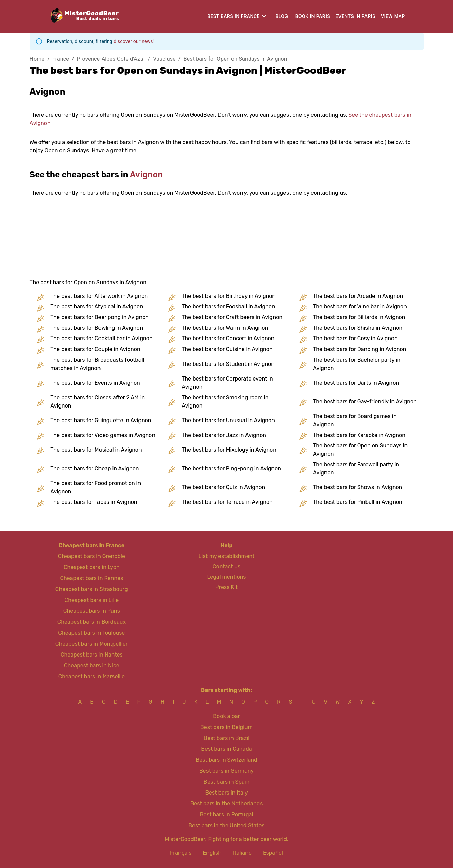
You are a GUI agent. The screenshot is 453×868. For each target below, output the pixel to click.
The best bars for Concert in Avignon (228, 338)
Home (37, 59)
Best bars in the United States (226, 825)
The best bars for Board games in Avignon (355, 420)
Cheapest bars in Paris (92, 611)
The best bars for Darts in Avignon (356, 383)
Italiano (242, 853)
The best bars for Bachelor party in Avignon (357, 364)
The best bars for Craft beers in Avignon (232, 317)
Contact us (227, 567)
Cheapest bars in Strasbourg (92, 589)
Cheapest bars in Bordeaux (92, 622)
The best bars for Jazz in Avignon (224, 435)
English (212, 853)
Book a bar (226, 716)
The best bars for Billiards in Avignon (359, 317)
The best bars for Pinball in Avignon (357, 502)
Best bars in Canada (226, 749)
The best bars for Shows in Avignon (357, 487)
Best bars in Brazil (227, 738)
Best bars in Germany (227, 771)
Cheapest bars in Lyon (92, 567)
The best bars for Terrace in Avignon (227, 502)
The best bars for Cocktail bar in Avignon (101, 338)
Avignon (146, 175)
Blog (282, 16)
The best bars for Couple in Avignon (95, 349)
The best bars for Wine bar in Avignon (360, 307)
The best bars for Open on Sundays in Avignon (360, 450)
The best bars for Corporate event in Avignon (227, 383)
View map (393, 16)
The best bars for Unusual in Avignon (228, 420)
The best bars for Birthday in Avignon (229, 296)
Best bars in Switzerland (227, 760)
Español (273, 853)
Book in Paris (313, 16)
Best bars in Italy (226, 793)
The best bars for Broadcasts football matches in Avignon (97, 364)
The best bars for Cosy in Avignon (355, 338)
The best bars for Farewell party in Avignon (356, 469)
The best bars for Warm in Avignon (225, 328)
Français (181, 853)
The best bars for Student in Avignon (228, 364)
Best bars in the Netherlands (227, 804)
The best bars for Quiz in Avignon (223, 487)
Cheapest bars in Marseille (92, 677)
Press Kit (227, 587)
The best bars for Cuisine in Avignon (227, 349)
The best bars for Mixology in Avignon (229, 450)
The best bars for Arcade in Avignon (358, 296)
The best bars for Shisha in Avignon (358, 328)
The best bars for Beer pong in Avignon (99, 317)
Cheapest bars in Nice (92, 666)
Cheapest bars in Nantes (92, 655)
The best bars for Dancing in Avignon (359, 349)
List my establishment (227, 556)
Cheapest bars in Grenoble (92, 556)
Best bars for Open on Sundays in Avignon (235, 59)
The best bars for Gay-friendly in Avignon (365, 402)
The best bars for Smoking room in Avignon (225, 402)
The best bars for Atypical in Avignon (97, 307)
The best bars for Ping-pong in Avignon (231, 469)
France (61, 59)
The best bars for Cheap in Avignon (95, 469)
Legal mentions (227, 577)
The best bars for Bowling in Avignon (97, 328)
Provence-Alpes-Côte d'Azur (111, 59)
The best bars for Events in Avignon (95, 383)
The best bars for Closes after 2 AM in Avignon (97, 402)
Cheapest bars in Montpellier (92, 644)
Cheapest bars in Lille (92, 600)
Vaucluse (164, 59)
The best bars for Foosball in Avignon (228, 307)
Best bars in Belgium (227, 727)
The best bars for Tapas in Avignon (94, 502)
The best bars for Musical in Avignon (96, 450)
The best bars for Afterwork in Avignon (99, 296)
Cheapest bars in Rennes (91, 578)
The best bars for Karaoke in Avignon (359, 435)
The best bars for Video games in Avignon (103, 435)
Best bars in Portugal (227, 815)
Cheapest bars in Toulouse (91, 633)
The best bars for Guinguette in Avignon (101, 420)
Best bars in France (234, 16)
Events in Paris (355, 16)
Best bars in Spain (227, 782)
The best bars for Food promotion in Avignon (96, 487)
